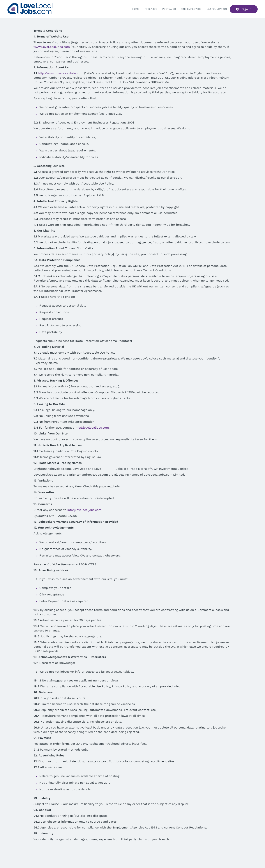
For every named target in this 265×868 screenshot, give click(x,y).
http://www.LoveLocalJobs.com (61, 73)
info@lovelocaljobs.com (92, 428)
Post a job (169, 9)
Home (136, 9)
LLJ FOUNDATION (217, 9)
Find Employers (191, 9)
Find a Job (151, 9)
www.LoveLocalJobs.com (52, 47)
